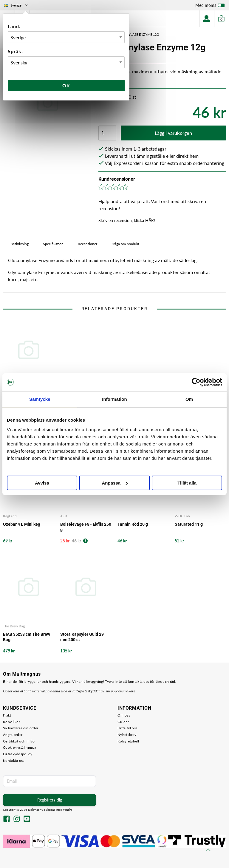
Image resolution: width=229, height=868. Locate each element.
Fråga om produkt (125, 244)
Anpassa (115, 483)
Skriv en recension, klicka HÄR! (127, 221)
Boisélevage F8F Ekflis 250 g (86, 527)
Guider (123, 722)
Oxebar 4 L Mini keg (22, 524)
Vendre (68, 810)
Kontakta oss (14, 761)
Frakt (7, 715)
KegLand (10, 516)
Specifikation (53, 244)
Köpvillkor (11, 722)
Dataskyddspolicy (18, 754)
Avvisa (42, 483)
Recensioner (88, 244)
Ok (66, 85)
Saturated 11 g (189, 524)
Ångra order (13, 735)
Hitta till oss (127, 728)
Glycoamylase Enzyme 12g (136, 34)
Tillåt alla (187, 483)
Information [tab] (114, 399)
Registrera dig (50, 800)
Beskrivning (20, 244)
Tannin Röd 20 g (133, 524)
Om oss (124, 715)
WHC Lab (182, 516)
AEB (64, 516)
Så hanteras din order (21, 728)
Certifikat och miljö (19, 741)
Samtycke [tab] (40, 399)
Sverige (16, 5)
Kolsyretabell (128, 741)
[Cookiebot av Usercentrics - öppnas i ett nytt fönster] (196, 382)
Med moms (210, 7)
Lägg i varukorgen (173, 133)
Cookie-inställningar (20, 747)
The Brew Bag (14, 626)
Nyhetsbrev (127, 735)
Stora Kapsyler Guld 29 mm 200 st (82, 637)
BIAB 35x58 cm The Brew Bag (27, 637)
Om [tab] (189, 399)
